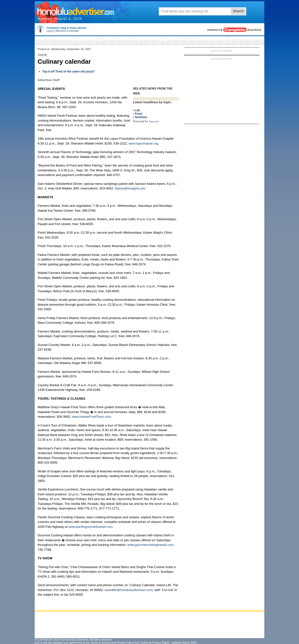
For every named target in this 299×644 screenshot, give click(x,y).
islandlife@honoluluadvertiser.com (129, 590)
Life (137, 110)
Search (238, 11)
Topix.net (154, 121)
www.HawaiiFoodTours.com (91, 417)
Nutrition (141, 117)
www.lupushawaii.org (143, 143)
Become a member (68, 31)
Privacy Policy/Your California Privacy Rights (143, 643)
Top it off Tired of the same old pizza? (68, 72)
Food (138, 114)
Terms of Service (100, 643)
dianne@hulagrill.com (130, 188)
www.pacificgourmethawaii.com (91, 527)
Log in (50, 31)
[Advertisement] (222, 91)
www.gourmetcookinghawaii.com (150, 545)
